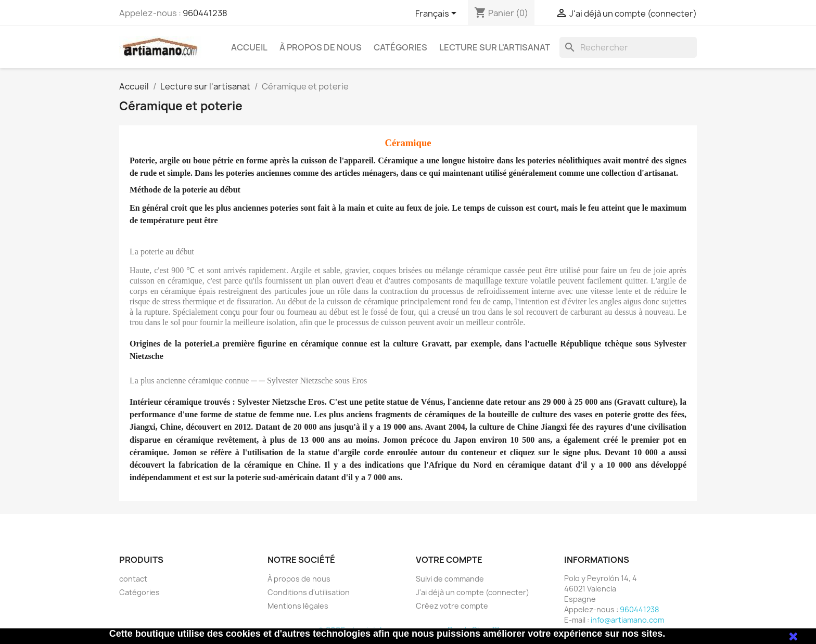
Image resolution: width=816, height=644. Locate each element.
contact (133, 579)
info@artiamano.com (627, 620)
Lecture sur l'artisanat (495, 47)
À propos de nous (321, 47)
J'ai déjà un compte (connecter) (473, 592)
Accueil (249, 47)
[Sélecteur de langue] (438, 14)
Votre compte (449, 560)
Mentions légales (298, 606)
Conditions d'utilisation (309, 592)
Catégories (400, 47)
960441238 (205, 13)
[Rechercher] (628, 47)
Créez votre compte (452, 606)
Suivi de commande (450, 579)
